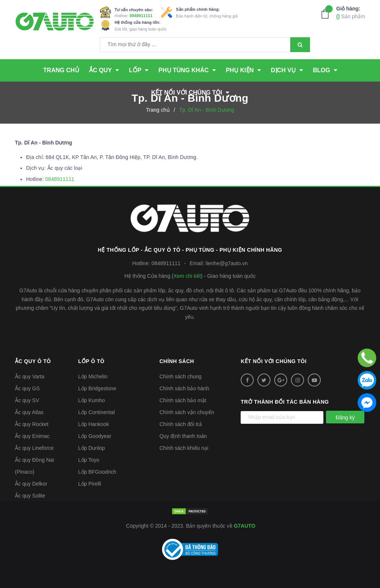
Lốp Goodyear (95, 436)
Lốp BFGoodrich (97, 472)
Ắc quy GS (27, 388)
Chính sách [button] (177, 361)
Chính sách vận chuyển (187, 412)
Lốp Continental (96, 412)
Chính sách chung (180, 376)
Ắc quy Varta (30, 376)
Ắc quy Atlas (29, 412)
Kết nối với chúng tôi (274, 361)
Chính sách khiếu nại (184, 448)
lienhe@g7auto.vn (227, 263)
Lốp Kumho (92, 400)
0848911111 (141, 16)
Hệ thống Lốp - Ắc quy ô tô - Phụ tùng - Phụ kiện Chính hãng (190, 250)
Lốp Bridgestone (97, 388)
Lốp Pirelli (90, 484)
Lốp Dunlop (92, 448)
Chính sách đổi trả (181, 424)
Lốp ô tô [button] (91, 361)
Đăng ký (345, 417)
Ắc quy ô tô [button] (33, 361)
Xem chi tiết (187, 276)
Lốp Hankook (94, 424)
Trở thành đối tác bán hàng (285, 402)
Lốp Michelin (93, 376)
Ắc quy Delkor (31, 484)
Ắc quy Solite (30, 496)
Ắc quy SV (27, 400)
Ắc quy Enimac (32, 436)
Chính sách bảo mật (183, 400)
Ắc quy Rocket (32, 424)
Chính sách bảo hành (184, 388)
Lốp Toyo (89, 460)
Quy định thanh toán (183, 436)
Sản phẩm (351, 12)
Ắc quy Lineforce (34, 448)
